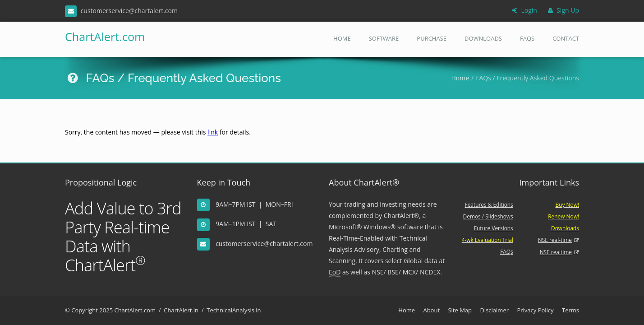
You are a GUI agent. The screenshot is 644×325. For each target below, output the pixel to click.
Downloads (483, 38)
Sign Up (563, 10)
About (431, 310)
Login (524, 10)
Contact (566, 38)
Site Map (460, 310)
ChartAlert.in (181, 310)
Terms (570, 310)
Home (342, 38)
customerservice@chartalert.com (264, 244)
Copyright (85, 310)
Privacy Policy (535, 310)
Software (384, 38)
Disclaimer (494, 310)
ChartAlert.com (102, 37)
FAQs (527, 38)
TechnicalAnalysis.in (234, 310)
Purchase (432, 38)
